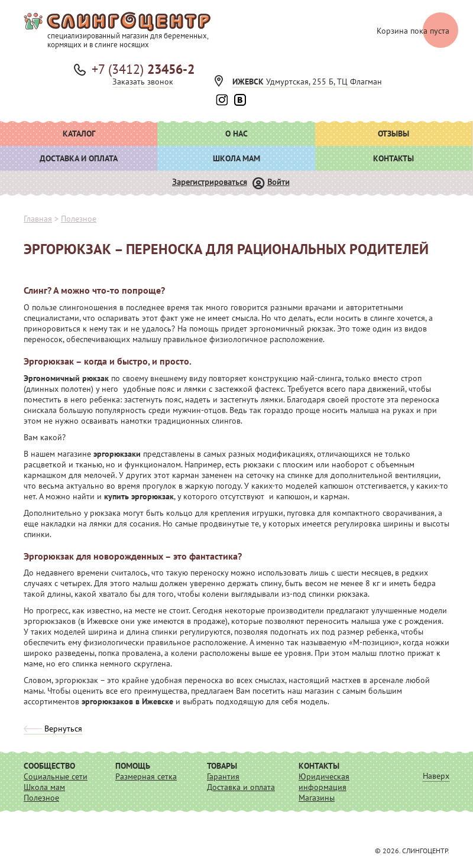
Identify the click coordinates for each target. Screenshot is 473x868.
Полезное (41, 798)
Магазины (317, 798)
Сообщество (49, 766)
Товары (222, 766)
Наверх (436, 776)
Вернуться (53, 729)
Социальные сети (56, 776)
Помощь (133, 766)
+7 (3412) (143, 69)
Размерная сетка (146, 776)
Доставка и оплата (79, 158)
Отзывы (393, 134)
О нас (237, 134)
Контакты (393, 158)
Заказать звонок (143, 82)
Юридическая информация (324, 782)
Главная (38, 219)
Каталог (79, 134)
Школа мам (237, 158)
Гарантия (223, 776)
